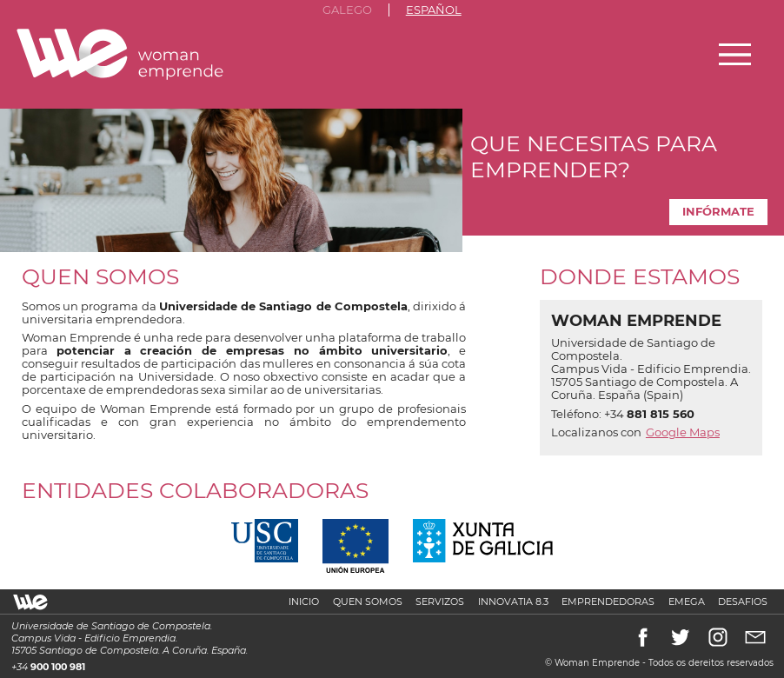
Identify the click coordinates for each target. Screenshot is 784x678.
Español (434, 10)
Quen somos (368, 602)
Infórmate (718, 212)
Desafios (743, 602)
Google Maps (683, 432)
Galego (347, 10)
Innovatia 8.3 (513, 602)
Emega (687, 602)
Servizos (440, 602)
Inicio (304, 602)
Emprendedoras (608, 602)
